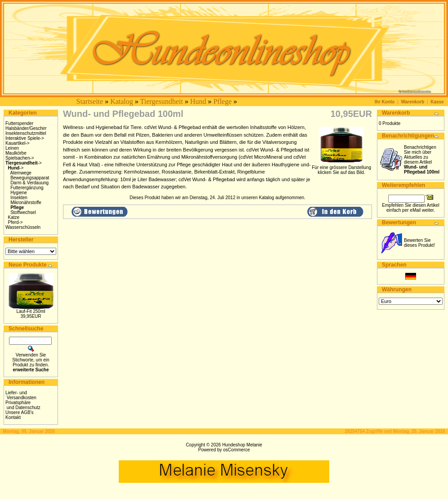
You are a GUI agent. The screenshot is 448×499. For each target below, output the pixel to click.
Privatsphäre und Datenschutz (23, 405)
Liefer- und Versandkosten (21, 395)
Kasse (437, 102)
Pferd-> (16, 222)
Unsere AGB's (20, 412)
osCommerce (236, 450)
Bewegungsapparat (30, 178)
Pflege (222, 101)
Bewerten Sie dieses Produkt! (419, 243)
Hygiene (19, 193)
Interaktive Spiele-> (25, 138)
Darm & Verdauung (29, 183)
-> (24, 163)
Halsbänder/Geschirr (26, 128)
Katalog (122, 101)
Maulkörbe (16, 153)
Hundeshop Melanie (242, 445)
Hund (198, 101)
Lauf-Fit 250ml (31, 311)
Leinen (12, 148)
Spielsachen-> (20, 158)
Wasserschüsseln (23, 227)
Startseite (90, 101)
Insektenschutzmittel (26, 133)
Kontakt (13, 417)
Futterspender (19, 123)
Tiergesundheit (162, 101)
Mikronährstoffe (26, 203)
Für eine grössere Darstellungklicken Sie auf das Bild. (341, 168)
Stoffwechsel (23, 212)
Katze (14, 217)
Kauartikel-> (18, 143)
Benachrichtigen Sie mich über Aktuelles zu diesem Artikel (422, 160)
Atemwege (21, 173)
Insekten (19, 198)
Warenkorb (412, 102)
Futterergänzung (27, 188)
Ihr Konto (385, 102)
